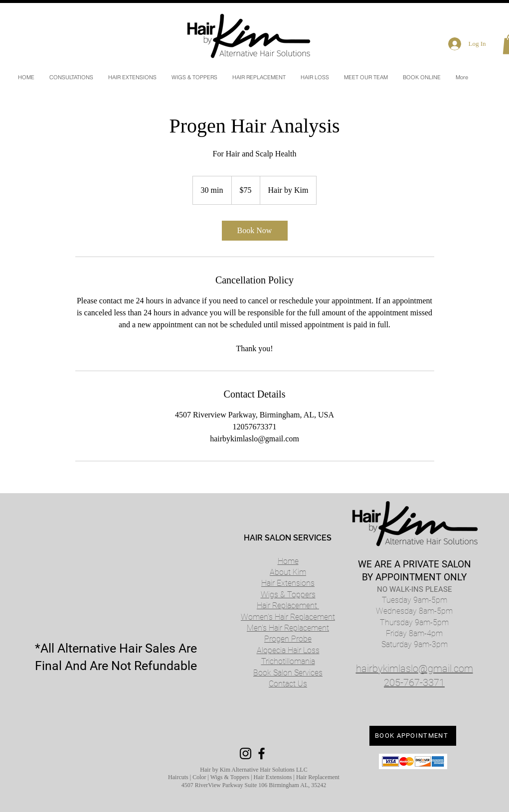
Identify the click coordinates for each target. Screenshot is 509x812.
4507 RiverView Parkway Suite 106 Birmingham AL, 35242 (254, 785)
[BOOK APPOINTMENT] (413, 736)
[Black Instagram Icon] (246, 753)
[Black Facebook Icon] (261, 753)
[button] (315, 77)
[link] (255, 231)
